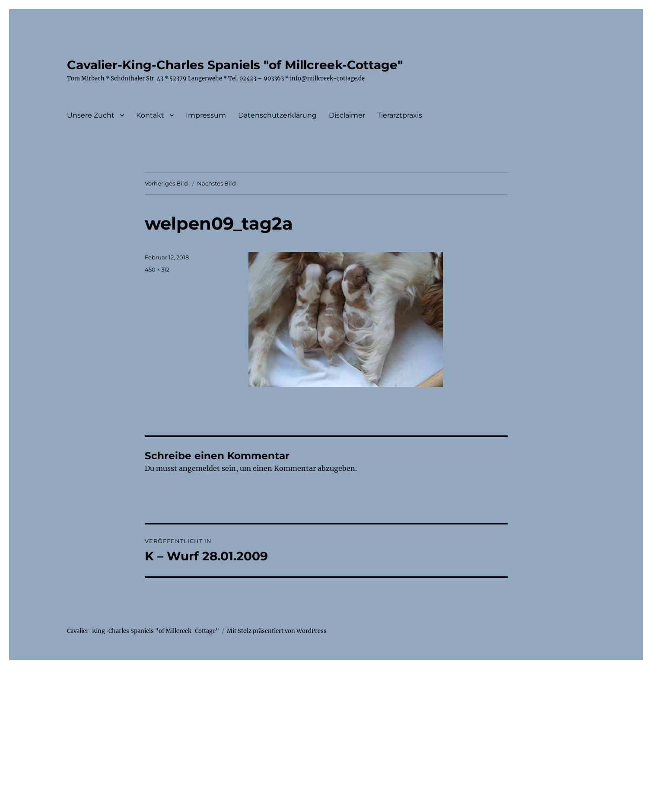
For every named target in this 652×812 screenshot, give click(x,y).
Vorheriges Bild (166, 183)
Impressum (206, 115)
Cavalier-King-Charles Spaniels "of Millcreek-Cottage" (235, 65)
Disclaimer (347, 115)
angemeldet (199, 468)
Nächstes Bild (216, 183)
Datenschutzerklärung (277, 115)
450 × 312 (157, 269)
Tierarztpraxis (400, 115)
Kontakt (150, 115)
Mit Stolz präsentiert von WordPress (277, 631)
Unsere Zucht (91, 115)
